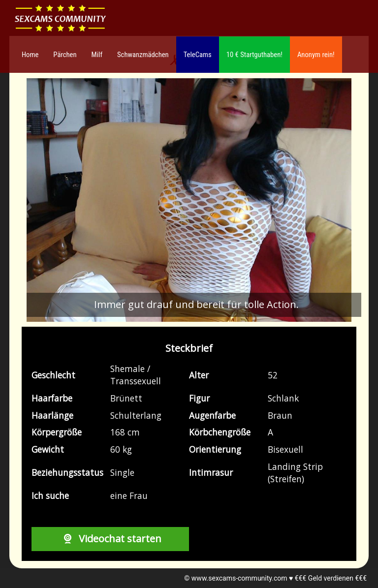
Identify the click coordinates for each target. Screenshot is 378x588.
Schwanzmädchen (143, 55)
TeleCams (198, 55)
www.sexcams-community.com (239, 578)
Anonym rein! (316, 55)
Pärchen (65, 55)
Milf (97, 55)
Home (30, 55)
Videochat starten (110, 539)
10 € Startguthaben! (254, 55)
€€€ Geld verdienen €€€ (331, 578)
